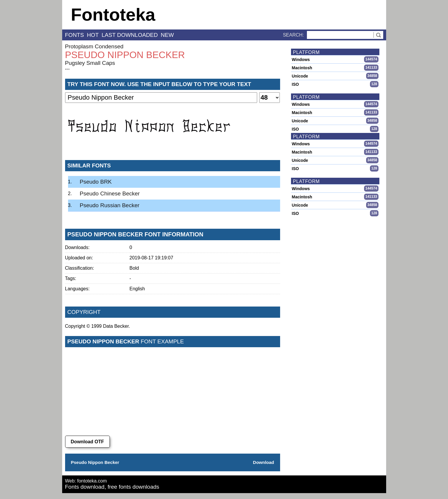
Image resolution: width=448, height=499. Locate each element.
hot (93, 35)
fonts (75, 35)
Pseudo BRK (96, 182)
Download (264, 462)
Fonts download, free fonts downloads (112, 487)
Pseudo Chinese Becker (110, 193)
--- (67, 69)
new (167, 35)
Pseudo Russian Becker (110, 205)
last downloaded (130, 35)
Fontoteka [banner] (113, 15)
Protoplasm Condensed (94, 46)
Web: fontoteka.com (86, 481)
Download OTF (87, 442)
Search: (293, 35)
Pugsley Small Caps (90, 63)
